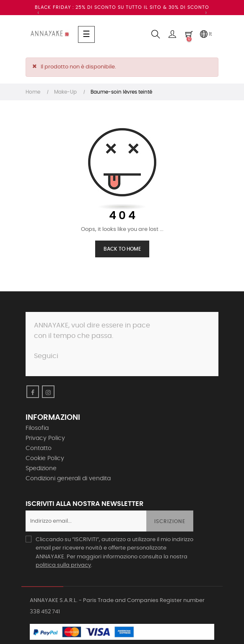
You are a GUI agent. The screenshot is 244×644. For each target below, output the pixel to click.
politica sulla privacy (63, 565)
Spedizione (41, 469)
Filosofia (37, 428)
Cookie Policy (45, 458)
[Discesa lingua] (206, 34)
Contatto (39, 448)
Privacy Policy (45, 438)
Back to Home (122, 249)
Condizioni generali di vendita (68, 479)
